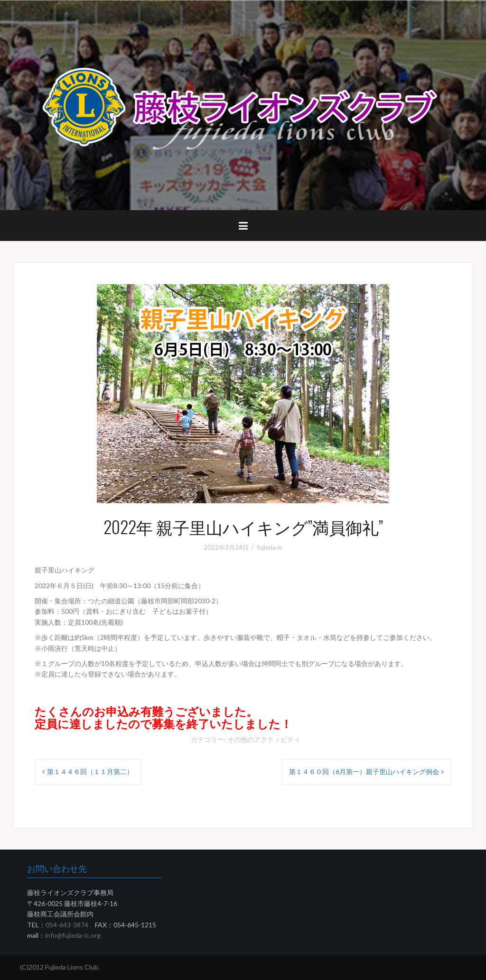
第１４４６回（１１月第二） (90, 772)
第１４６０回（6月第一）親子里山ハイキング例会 (364, 772)
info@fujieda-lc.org (73, 935)
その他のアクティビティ (264, 739)
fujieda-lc (270, 547)
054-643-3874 (67, 925)
